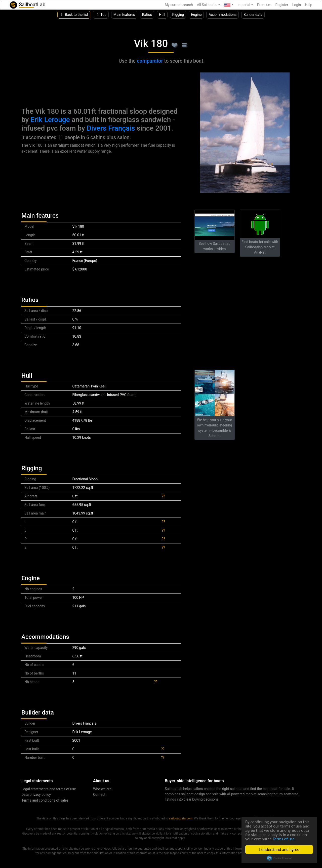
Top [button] (101, 15)
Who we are (102, 789)
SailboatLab (27, 5)
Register (282, 5)
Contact (99, 795)
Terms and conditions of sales (45, 800)
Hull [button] (162, 15)
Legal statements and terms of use (49, 789)
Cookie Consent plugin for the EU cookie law (279, 858)
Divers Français (111, 128)
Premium (264, 5)
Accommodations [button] (223, 15)
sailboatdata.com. (181, 818)
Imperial (244, 5)
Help (309, 5)
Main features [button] (124, 15)
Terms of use (284, 839)
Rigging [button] (178, 15)
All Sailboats (207, 5)
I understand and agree (279, 850)
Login (297, 5)
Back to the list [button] (74, 15)
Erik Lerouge (50, 120)
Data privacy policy (36, 795)
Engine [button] (196, 15)
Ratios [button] (147, 15)
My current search (179, 5)
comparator (150, 61)
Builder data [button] (253, 15)
